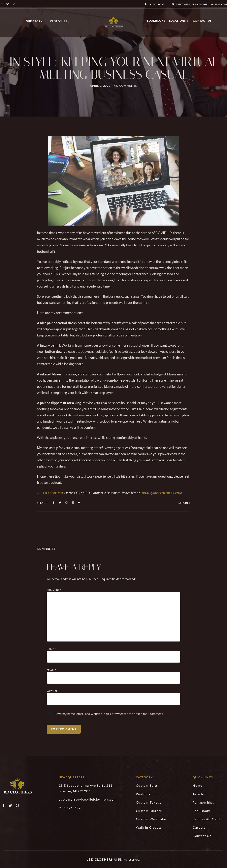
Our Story (34, 21)
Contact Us (202, 21)
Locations (179, 21)
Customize (60, 21)
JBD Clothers (100, 859)
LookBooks (156, 21)
